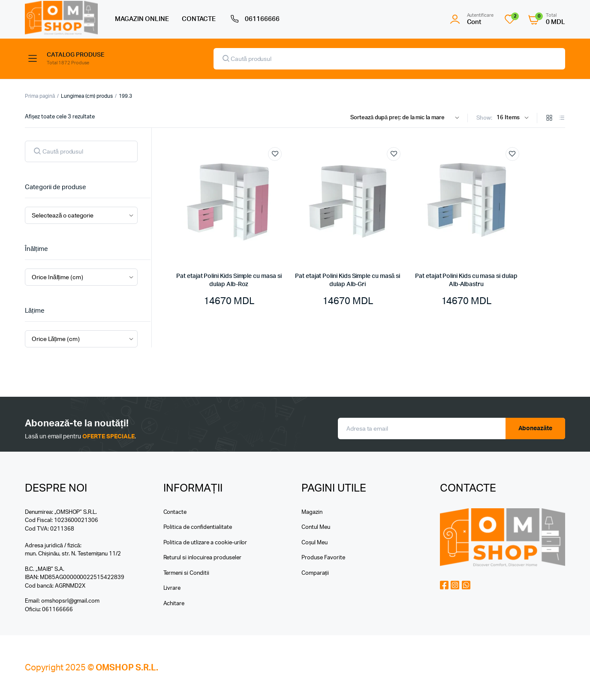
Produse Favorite (323, 558)
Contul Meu (316, 527)
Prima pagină (40, 96)
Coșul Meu (315, 543)
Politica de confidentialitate (198, 527)
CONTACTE (199, 19)
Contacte (175, 512)
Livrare (172, 588)
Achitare (174, 604)
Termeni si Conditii (186, 573)
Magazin (312, 512)
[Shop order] (407, 118)
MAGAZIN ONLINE (142, 19)
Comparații (315, 573)
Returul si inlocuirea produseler (202, 558)
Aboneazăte (536, 428)
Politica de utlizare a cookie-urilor (205, 543)
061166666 (254, 19)
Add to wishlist (275, 154)
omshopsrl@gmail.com (70, 601)
